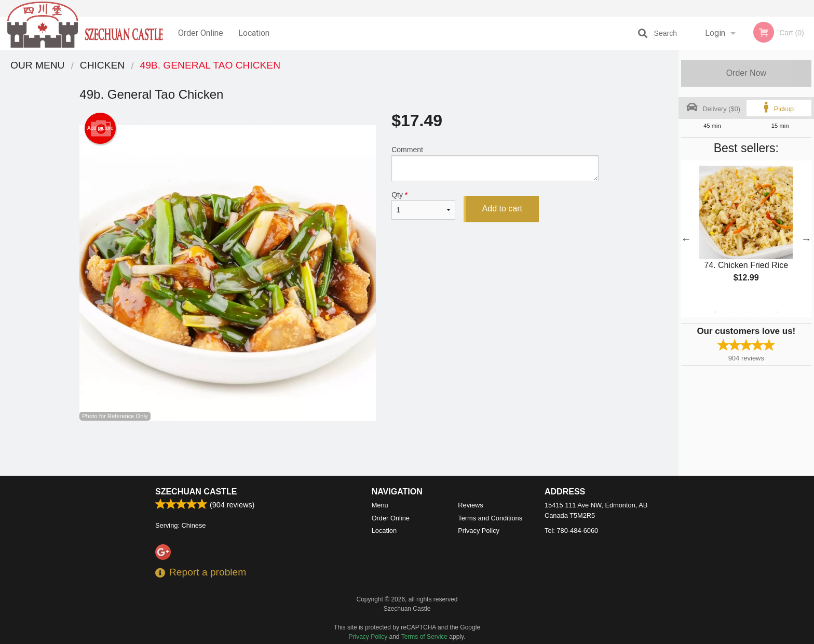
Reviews (470, 505)
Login (715, 33)
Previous (686, 239)
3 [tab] (746, 312)
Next (806, 239)
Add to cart (502, 209)
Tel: (571, 531)
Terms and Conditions (490, 518)
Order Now (746, 73)
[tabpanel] (746, 233)
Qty (423, 205)
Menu (380, 505)
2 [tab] (730, 312)
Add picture (100, 128)
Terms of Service (424, 637)
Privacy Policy (479, 531)
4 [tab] (762, 312)
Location (254, 33)
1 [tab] (715, 312)
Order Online (201, 33)
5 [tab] (777, 312)
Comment (495, 163)
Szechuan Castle (196, 492)
